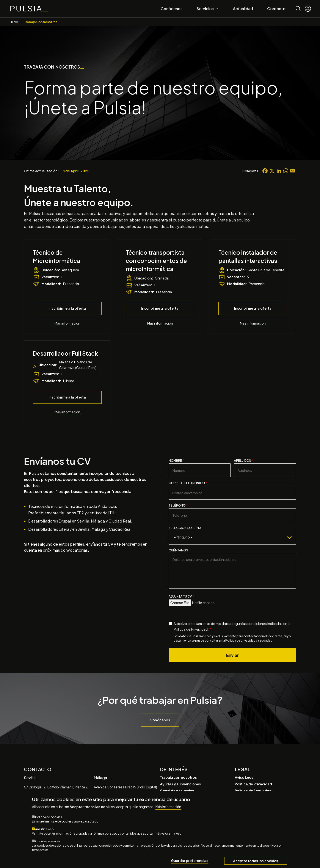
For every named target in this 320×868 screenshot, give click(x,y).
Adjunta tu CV (180, 596)
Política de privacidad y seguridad (249, 640)
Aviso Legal (245, 777)
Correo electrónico (187, 483)
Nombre (175, 460)
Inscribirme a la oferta (67, 308)
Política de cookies (49, 817)
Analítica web (44, 829)
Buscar (298, 5)
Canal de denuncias (177, 791)
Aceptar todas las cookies (256, 861)
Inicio (14, 22)
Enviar (232, 655)
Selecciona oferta (185, 528)
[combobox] (232, 538)
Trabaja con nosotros (178, 777)
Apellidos (242, 460)
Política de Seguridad (253, 791)
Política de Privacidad (253, 784)
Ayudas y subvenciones (180, 784)
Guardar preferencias (190, 861)
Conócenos (172, 9)
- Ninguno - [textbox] (183, 537)
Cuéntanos (178, 550)
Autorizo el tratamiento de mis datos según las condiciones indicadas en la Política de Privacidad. (232, 626)
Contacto (276, 9)
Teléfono (177, 505)
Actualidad (243, 9)
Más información (67, 323)
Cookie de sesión (47, 841)
